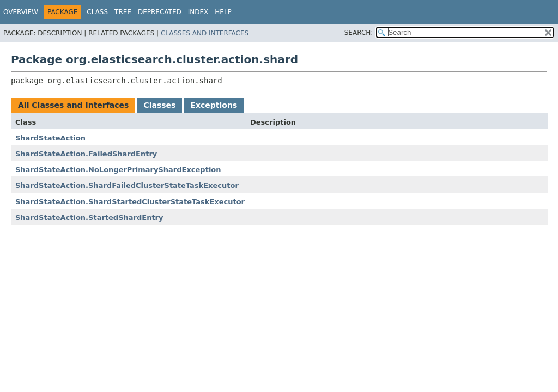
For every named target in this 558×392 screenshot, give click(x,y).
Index (198, 12)
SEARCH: (359, 33)
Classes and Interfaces (205, 33)
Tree (123, 12)
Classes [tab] (159, 105)
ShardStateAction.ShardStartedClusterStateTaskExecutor (130, 202)
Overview (21, 12)
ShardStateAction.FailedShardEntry (86, 154)
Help (223, 12)
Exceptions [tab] (214, 105)
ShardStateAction (50, 138)
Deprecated (160, 12)
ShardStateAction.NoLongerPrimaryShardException (118, 170)
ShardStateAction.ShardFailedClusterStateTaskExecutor (127, 185)
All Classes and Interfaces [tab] (73, 105)
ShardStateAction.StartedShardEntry (89, 218)
